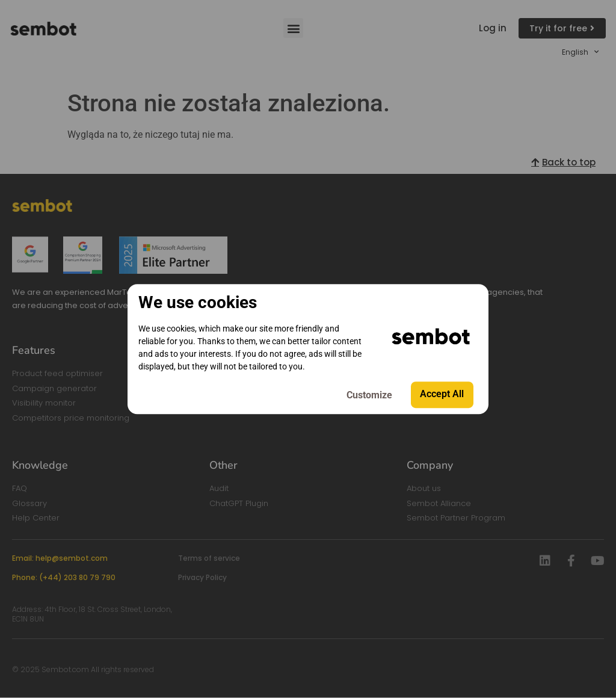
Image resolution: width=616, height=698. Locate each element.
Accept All (441, 394)
